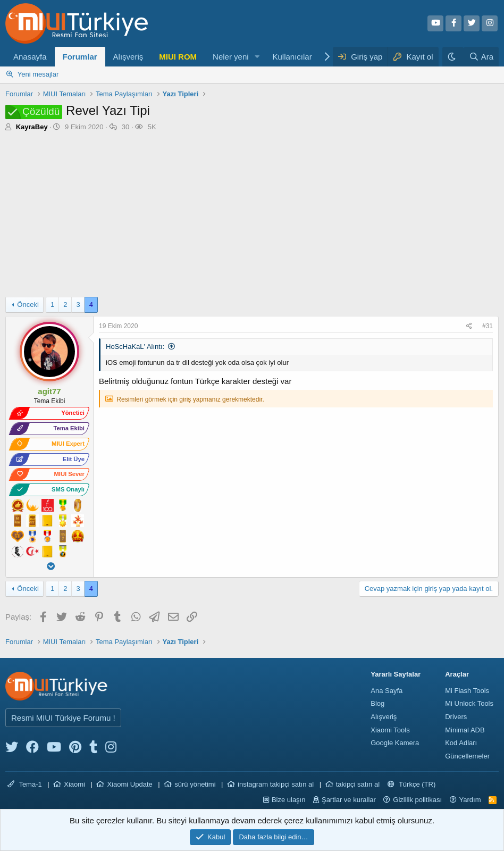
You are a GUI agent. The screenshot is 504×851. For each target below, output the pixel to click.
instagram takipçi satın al (276, 784)
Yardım (470, 800)
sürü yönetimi (195, 784)
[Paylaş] (471, 326)
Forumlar (80, 57)
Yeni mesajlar (38, 74)
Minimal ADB (465, 730)
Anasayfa (30, 57)
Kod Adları (461, 743)
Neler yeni (231, 57)
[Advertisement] (252, 217)
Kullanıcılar (292, 57)
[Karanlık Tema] (453, 57)
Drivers (456, 717)
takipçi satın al (358, 784)
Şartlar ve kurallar (349, 800)
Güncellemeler (467, 756)
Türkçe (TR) (412, 784)
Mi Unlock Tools (469, 703)
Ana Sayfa (387, 691)
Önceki (28, 304)
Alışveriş (128, 57)
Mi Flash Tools (467, 691)
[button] (257, 57)
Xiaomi (74, 784)
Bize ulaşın (289, 800)
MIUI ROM (178, 57)
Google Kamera (395, 743)
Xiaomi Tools (390, 730)
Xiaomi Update (129, 784)
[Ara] (481, 57)
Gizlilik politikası (417, 800)
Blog (377, 703)
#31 (488, 326)
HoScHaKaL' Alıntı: (135, 347)
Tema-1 (25, 784)
